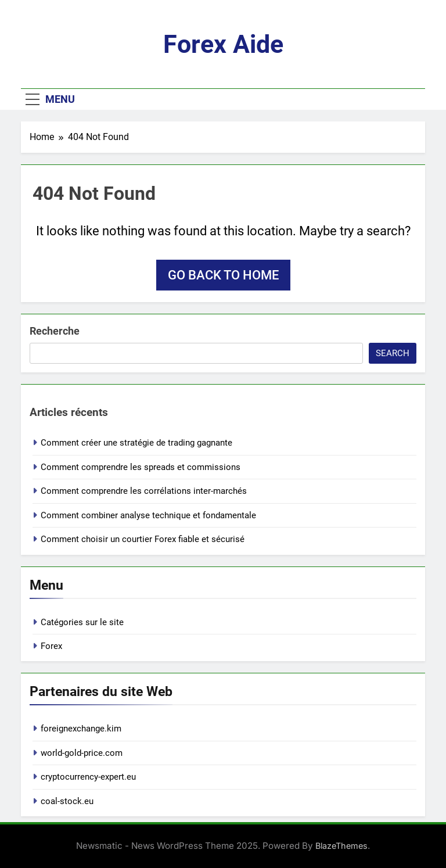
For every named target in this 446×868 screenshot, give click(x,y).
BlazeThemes (341, 846)
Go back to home (223, 275)
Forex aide (223, 44)
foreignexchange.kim (81, 729)
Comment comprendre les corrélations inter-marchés (144, 491)
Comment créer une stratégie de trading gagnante (136, 443)
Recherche (55, 331)
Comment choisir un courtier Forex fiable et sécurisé (143, 539)
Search (393, 353)
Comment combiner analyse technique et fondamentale (148, 515)
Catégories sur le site (82, 622)
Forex (51, 646)
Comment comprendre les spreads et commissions (141, 467)
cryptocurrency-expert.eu (88, 777)
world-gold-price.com (82, 753)
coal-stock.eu (67, 801)
